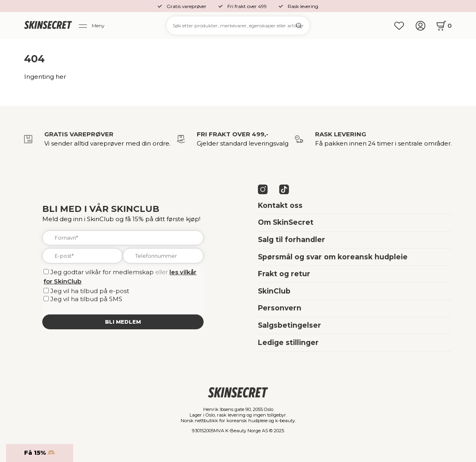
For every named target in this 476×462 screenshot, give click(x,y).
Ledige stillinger (288, 342)
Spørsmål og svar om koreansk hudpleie (333, 257)
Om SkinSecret (286, 222)
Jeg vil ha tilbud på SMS (86, 299)
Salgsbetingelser (290, 325)
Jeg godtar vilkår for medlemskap (102, 272)
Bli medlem (123, 322)
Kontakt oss (280, 205)
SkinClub (274, 291)
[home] (48, 26)
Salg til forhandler (292, 239)
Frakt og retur (284, 274)
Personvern (280, 308)
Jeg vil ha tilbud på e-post (90, 291)
